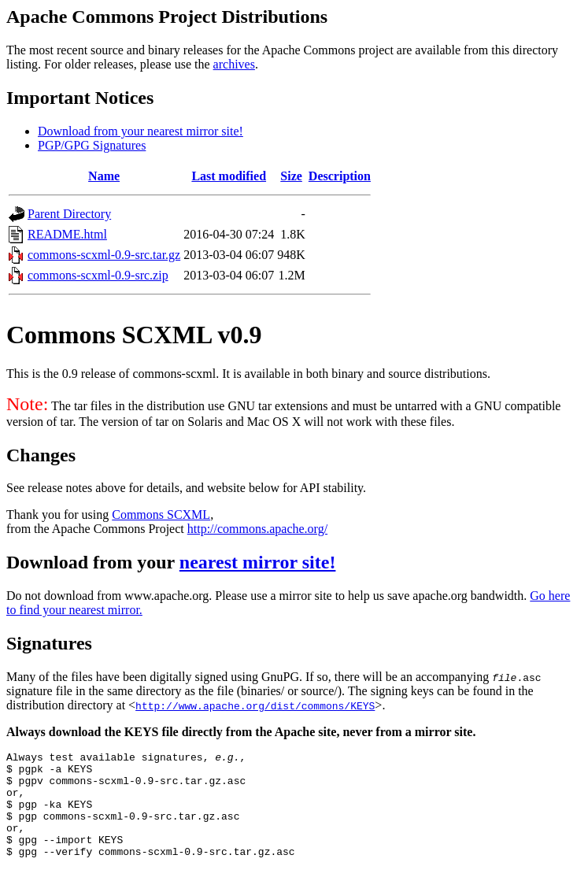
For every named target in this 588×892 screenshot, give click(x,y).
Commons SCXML (161, 514)
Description (340, 176)
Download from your (93, 562)
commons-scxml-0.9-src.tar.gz (104, 255)
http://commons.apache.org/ (257, 529)
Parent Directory (69, 214)
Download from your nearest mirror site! (141, 131)
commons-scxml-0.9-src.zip (98, 275)
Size (291, 176)
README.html (67, 234)
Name (104, 176)
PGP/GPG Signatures (92, 145)
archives (234, 64)
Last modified (229, 176)
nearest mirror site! (258, 562)
